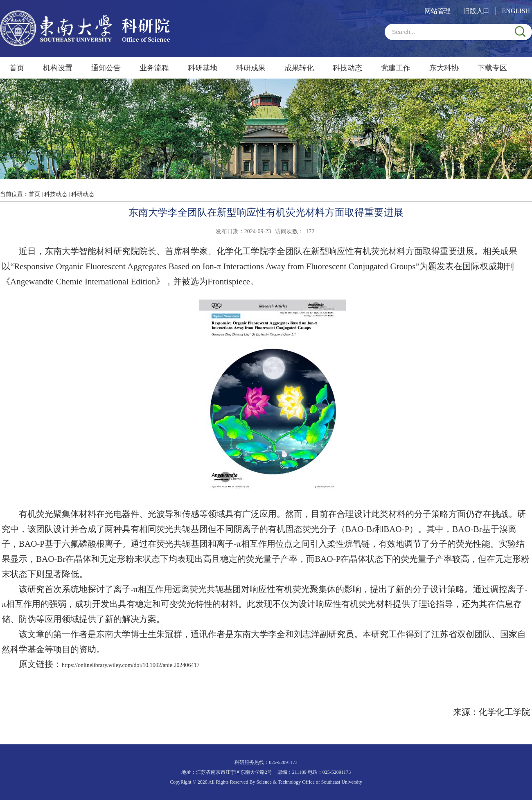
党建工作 (396, 68)
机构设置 (58, 68)
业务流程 (154, 68)
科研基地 (203, 68)
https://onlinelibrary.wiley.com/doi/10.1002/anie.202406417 (131, 665)
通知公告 (106, 68)
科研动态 (83, 194)
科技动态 (347, 68)
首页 (17, 68)
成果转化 (299, 68)
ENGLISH (516, 11)
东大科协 (444, 68)
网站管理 (437, 11)
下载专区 (492, 68)
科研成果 (251, 68)
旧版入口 (476, 11)
